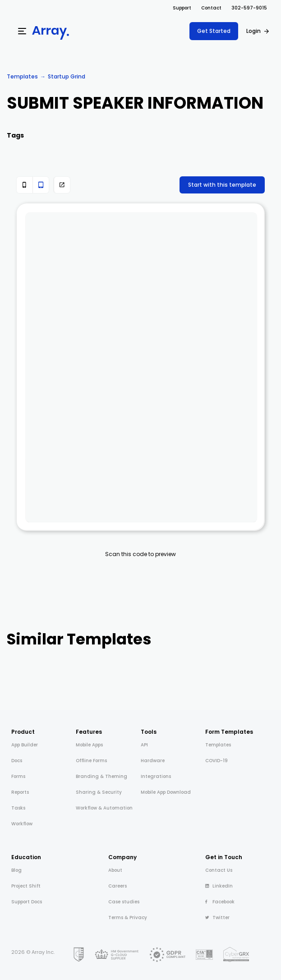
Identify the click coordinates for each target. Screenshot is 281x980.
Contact (211, 8)
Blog (16, 870)
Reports (20, 792)
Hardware (153, 761)
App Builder (25, 745)
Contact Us (219, 870)
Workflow (22, 824)
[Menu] (22, 31)
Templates (22, 76)
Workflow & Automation (104, 808)
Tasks (18, 808)
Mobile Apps (89, 745)
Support (182, 8)
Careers (117, 886)
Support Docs (27, 902)
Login (253, 31)
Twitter (217, 918)
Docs (17, 761)
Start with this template (222, 185)
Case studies (124, 902)
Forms (18, 776)
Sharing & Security (99, 792)
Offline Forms (91, 761)
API (144, 745)
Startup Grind (67, 76)
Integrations (156, 776)
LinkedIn (219, 886)
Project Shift (26, 886)
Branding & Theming (101, 776)
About (115, 870)
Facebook (220, 902)
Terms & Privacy (128, 918)
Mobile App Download (166, 792)
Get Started (214, 31)
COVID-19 (217, 761)
